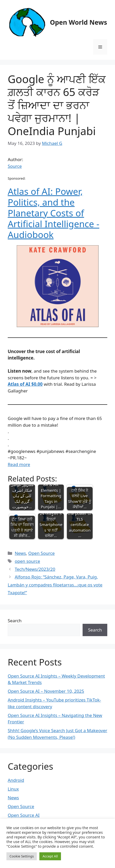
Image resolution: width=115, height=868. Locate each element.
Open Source (42, 553)
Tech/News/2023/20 (35, 569)
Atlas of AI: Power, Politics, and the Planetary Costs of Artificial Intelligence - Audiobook (54, 213)
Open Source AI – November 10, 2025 (46, 691)
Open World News (78, 22)
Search (15, 621)
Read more (19, 464)
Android (16, 780)
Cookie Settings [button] (22, 856)
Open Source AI (24, 815)
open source (27, 561)
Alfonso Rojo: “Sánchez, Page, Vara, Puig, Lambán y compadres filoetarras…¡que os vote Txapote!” (55, 585)
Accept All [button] (50, 856)
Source (15, 166)
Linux (13, 789)
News (20, 553)
